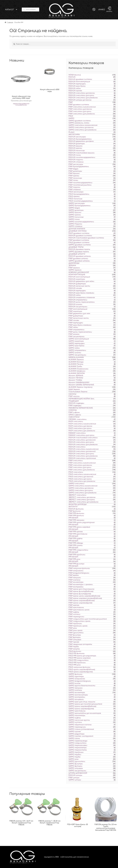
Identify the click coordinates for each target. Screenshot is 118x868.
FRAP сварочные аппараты (80, 644)
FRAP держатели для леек (79, 314)
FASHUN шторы (75, 775)
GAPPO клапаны (75, 690)
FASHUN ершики (75, 146)
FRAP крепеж (74, 605)
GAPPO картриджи (77, 343)
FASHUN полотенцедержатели (82, 157)
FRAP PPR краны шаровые (79, 527)
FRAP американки (76, 571)
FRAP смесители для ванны (80, 109)
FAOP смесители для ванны (80, 426)
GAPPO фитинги (75, 674)
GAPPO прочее (75, 732)
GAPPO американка (77, 679)
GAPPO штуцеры (76, 768)
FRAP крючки (74, 176)
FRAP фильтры (75, 635)
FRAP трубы (74, 647)
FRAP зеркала (74, 268)
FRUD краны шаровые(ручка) (81, 672)
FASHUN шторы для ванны (80, 100)
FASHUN (72, 77)
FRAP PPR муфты (76, 539)
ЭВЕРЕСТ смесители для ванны (82, 497)
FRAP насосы (74, 396)
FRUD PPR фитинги (77, 653)
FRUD (71, 116)
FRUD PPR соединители (79, 660)
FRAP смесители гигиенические (82, 107)
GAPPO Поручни (75, 224)
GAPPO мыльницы (76, 217)
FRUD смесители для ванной (81, 477)
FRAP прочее (74, 642)
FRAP (71, 102)
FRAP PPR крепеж (76, 532)
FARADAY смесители (77, 433)
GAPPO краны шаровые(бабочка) (82, 706)
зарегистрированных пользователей (21, 104)
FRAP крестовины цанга (79, 610)
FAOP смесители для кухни (80, 428)
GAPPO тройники (76, 752)
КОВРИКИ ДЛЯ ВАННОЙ (79, 272)
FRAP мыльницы (75, 178)
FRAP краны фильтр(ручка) (80, 594)
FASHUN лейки (75, 88)
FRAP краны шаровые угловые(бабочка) (85, 598)
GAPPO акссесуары (77, 203)
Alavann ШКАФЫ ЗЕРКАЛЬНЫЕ (81, 385)
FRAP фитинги (75, 511)
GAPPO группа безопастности (82, 686)
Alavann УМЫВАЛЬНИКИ (79, 383)
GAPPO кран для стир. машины (82, 702)
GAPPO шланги (75, 353)
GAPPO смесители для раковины (83, 130)
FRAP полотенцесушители (80, 185)
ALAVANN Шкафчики (77, 371)
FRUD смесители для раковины (82, 481)
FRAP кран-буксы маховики (80, 325)
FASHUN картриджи (77, 84)
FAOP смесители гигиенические (82, 424)
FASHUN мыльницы (77, 150)
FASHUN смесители (77, 447)
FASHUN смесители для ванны (82, 93)
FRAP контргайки (76, 587)
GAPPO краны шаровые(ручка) (81, 709)
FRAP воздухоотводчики (79, 573)
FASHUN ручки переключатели (82, 302)
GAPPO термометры (78, 748)
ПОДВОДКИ (74, 401)
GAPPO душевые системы (80, 121)
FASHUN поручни (76, 160)
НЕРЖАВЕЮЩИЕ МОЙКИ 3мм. (82, 399)
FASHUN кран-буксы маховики (81, 293)
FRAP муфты (74, 612)
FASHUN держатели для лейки (81, 281)
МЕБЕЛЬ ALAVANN (76, 357)
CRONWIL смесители (78, 419)
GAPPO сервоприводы (78, 741)
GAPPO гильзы (75, 683)
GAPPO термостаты (78, 750)
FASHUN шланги (75, 304)
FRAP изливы (74, 320)
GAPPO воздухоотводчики (80, 681)
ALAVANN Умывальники (78, 369)
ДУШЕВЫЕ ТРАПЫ (76, 247)
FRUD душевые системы (79, 243)
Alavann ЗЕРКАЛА (76, 376)
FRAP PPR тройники (77, 555)
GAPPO (71, 118)
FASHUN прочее (75, 91)
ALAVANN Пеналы (76, 364)
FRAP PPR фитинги (76, 513)
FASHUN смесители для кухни (81, 95)
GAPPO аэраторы (76, 341)
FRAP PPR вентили (76, 516)
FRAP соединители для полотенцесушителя (88, 619)
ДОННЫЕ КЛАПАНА (77, 229)
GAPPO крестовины (77, 711)
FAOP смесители (76, 422)
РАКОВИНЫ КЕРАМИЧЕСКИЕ (81, 408)
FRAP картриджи (76, 323)
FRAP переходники (76, 617)
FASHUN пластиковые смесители (83, 438)
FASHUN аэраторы (77, 279)
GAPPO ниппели (75, 722)
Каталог (10, 10)
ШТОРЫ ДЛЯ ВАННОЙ (78, 773)
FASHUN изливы (75, 288)
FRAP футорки (75, 637)
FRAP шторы (74, 778)
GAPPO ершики (75, 212)
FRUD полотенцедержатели (81, 201)
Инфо (102, 10)
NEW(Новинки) (75, 75)
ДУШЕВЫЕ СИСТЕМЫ (78, 231)
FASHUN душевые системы (80, 79)
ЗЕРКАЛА (72, 266)
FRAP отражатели (76, 330)
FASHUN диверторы (77, 284)
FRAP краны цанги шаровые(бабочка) (84, 596)
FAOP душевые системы (79, 233)
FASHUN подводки (76, 403)
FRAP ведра (73, 169)
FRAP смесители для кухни (80, 111)
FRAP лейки (73, 327)
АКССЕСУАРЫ (74, 135)
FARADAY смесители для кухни (81, 435)
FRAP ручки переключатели (80, 332)
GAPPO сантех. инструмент (81, 736)
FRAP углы (73, 628)
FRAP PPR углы (74, 559)
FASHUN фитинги (76, 509)
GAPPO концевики (76, 699)
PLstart (71, 132)
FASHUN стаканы (76, 162)
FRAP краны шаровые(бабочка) (82, 601)
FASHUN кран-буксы (77, 86)
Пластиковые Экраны (78, 392)
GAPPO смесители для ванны (81, 127)
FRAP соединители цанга (79, 621)
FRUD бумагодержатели (79, 194)
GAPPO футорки (75, 766)
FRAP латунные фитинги (79, 568)
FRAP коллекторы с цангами (81, 584)
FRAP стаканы (75, 190)
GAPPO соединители (77, 743)
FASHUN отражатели (78, 300)
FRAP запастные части (79, 318)
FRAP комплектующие (78, 309)
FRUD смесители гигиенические (82, 474)
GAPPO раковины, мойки (79, 123)
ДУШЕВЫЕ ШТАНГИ (77, 254)
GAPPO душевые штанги (79, 261)
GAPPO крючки (75, 215)
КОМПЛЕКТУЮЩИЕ (77, 275)
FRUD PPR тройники (77, 663)
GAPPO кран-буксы (76, 346)
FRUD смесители (76, 472)
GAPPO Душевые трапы (79, 252)
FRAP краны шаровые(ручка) (80, 603)
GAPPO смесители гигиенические (83, 125)
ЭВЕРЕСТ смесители (77, 495)
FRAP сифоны (74, 412)
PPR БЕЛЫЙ (73, 518)
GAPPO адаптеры (76, 677)
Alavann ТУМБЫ (75, 380)
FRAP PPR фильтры (76, 564)
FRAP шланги (74, 334)
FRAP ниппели (74, 614)
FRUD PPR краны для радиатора (82, 656)
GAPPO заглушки (76, 688)
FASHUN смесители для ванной (82, 440)
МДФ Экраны (74, 389)
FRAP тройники (75, 624)
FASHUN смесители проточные (82, 458)
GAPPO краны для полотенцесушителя (85, 704)
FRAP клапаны (74, 580)
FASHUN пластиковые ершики (82, 153)
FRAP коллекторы (76, 582)
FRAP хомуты (74, 649)
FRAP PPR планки (76, 545)
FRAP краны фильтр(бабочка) (81, 591)
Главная (10, 22)
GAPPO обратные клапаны (80, 725)
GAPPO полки (74, 219)
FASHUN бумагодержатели (80, 139)
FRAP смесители (76, 461)
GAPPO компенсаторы (78, 695)
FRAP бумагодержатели (79, 167)
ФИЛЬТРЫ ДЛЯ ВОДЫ (78, 504)
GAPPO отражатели (77, 350)
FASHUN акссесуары (77, 137)
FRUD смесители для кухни (80, 479)
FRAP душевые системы (79, 105)
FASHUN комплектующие (79, 82)
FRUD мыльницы (75, 199)
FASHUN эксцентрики (78, 307)
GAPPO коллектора (77, 693)
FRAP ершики (74, 173)
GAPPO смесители (76, 484)
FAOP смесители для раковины (82, 431)
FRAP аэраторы (75, 311)
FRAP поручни (74, 187)
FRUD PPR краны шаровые (80, 658)
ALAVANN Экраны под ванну (81, 387)
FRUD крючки (74, 196)
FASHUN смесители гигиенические (84, 449)
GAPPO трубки (75, 755)
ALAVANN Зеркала (76, 360)
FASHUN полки (75, 155)
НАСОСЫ (72, 394)
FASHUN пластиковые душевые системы (86, 238)
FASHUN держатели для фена (81, 141)
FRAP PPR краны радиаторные (82, 523)
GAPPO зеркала (75, 270)
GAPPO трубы (75, 757)
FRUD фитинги (75, 651)
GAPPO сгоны (74, 738)
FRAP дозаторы (75, 171)
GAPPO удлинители (77, 761)
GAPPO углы (74, 759)
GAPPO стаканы (75, 226)
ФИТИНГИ (73, 507)
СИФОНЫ (73, 410)
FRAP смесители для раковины (82, 114)
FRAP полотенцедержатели (80, 183)
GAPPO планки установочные (81, 729)
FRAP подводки (75, 406)
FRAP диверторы (76, 316)
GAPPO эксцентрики (77, 355)
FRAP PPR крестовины (78, 534)
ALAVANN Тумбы (75, 366)
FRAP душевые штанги (78, 259)
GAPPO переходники (77, 727)
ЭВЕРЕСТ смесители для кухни (82, 500)
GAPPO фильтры (76, 764)
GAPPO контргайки (77, 697)
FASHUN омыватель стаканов (82, 297)
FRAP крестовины (76, 607)
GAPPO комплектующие (79, 339)
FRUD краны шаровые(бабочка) (82, 670)
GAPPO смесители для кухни (81, 490)
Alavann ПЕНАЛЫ (76, 378)
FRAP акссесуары (76, 164)
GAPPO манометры (77, 715)
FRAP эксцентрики (77, 337)
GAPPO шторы (75, 780)
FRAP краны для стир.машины (81, 589)
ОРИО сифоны (75, 415)
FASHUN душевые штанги (80, 256)
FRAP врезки (74, 575)
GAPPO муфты (75, 718)
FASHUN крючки (75, 148)
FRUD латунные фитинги (79, 667)
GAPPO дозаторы (76, 210)
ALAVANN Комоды (76, 362)
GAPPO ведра (74, 208)
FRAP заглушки (75, 578)
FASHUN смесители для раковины (83, 98)
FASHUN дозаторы (77, 144)
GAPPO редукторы (77, 734)
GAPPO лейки (74, 348)
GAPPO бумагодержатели (80, 206)
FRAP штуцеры (75, 640)
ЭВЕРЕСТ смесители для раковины (84, 502)
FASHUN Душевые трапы (79, 249)
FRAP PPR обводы (76, 543)
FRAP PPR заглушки (76, 520)
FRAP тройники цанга (78, 626)
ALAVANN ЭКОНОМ (77, 373)
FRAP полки (73, 180)
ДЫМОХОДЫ (74, 263)
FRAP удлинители (76, 633)
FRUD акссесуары (76, 192)
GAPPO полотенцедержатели (81, 222)
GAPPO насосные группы (79, 720)
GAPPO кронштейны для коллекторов (85, 713)
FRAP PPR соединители (78, 550)
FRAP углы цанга (75, 630)
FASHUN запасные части (79, 286)
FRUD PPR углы (75, 665)
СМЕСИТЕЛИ (74, 417)
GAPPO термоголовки (78, 745)
